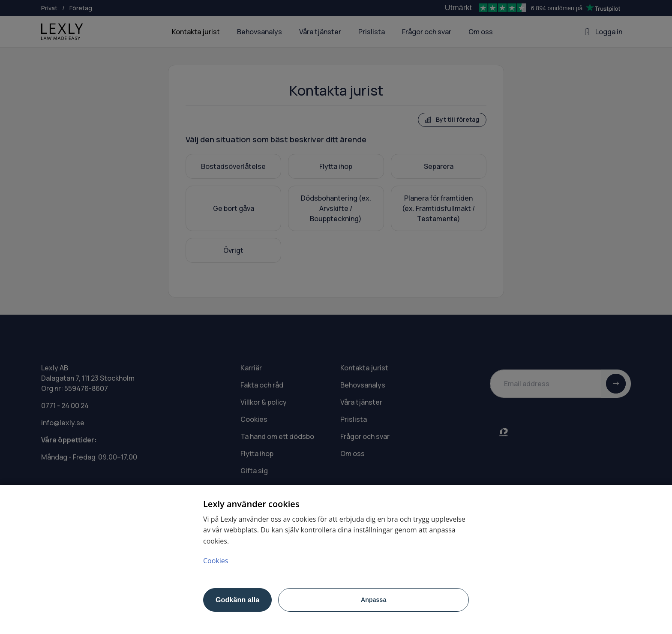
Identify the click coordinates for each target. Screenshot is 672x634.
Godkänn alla (237, 600)
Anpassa (373, 600)
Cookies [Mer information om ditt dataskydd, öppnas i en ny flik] (216, 561)
